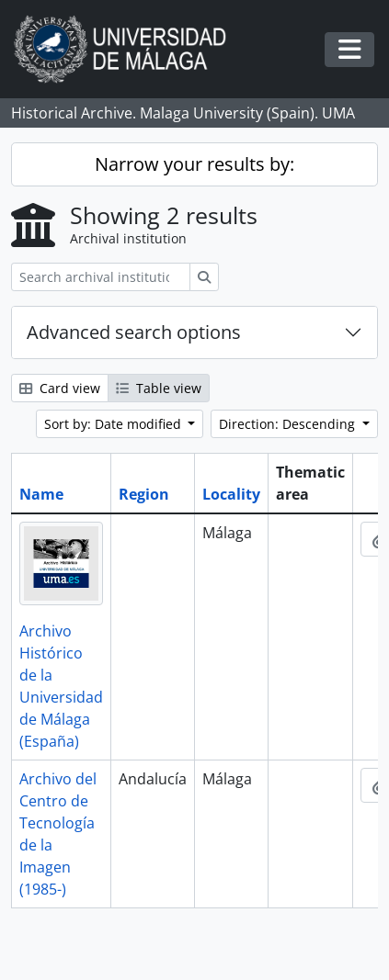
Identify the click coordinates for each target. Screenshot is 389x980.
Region (144, 494)
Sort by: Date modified (114, 424)
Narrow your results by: (194, 164)
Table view (159, 388)
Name (41, 494)
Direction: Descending (289, 424)
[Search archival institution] (101, 277)
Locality (231, 494)
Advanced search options (134, 332)
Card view (60, 388)
